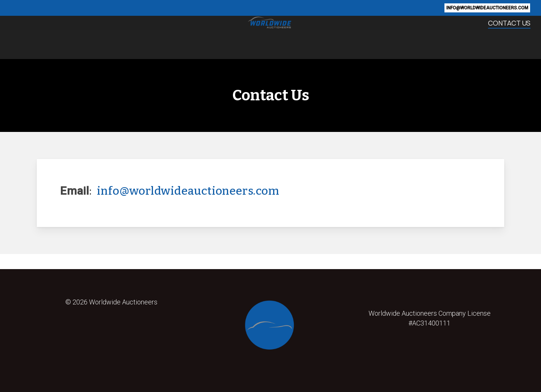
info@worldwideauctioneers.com (188, 191)
